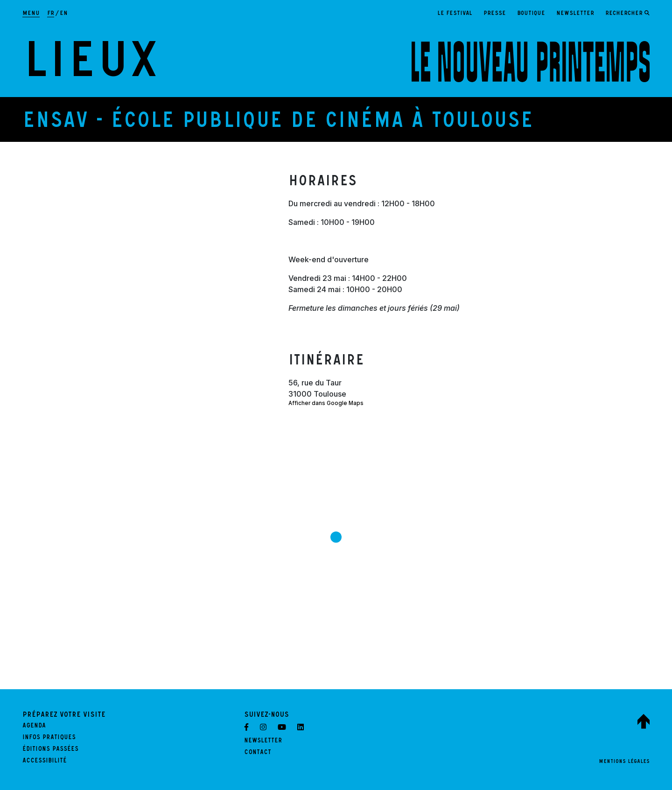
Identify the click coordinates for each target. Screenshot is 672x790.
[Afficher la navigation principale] (31, 14)
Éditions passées (50, 750)
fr (51, 14)
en (64, 14)
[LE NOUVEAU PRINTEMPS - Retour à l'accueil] (531, 62)
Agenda (34, 727)
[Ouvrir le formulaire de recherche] (627, 14)
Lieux (91, 67)
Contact (258, 753)
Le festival (455, 14)
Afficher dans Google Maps (326, 403)
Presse (495, 14)
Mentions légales (624, 762)
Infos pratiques (49, 738)
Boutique (531, 14)
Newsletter (575, 14)
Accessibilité (45, 762)
